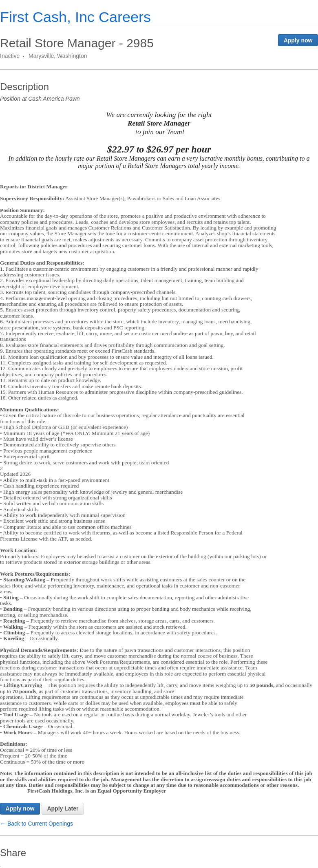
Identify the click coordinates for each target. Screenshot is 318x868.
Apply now (298, 40)
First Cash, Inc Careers (75, 17)
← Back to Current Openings (36, 824)
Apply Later (63, 808)
